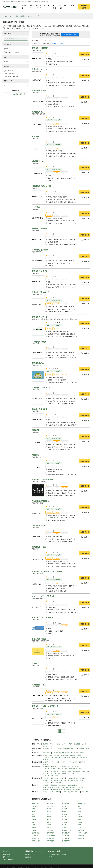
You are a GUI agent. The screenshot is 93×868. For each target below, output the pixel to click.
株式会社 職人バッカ (40, 292)
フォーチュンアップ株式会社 (43, 596)
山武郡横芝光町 (51, 836)
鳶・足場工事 (64, 755)
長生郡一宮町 (66, 836)
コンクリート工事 (48, 757)
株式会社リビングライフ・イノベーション (49, 571)
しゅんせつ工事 (66, 757)
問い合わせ (84, 54)
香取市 (64, 828)
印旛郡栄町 (81, 830)
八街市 (33, 825)
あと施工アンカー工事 (75, 769)
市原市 (49, 817)
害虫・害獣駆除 (57, 783)
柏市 (79, 814)
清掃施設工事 (68, 790)
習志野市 (65, 814)
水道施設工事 (77, 790)
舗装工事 (57, 757)
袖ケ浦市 (80, 822)
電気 (72, 792)
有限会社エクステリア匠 (41, 186)
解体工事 (82, 753)
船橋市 (33, 809)
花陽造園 (35, 430)
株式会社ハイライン (40, 271)
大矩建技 (35, 455)
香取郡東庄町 (66, 833)
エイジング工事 (62, 773)
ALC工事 (63, 762)
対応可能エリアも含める (13, 52)
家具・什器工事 (58, 780)
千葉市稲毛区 (66, 803)
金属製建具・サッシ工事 (67, 771)
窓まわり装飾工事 (80, 778)
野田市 (33, 811)
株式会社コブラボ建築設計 (42, 479)
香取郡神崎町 (35, 833)
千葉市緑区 (35, 806)
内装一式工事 (65, 753)
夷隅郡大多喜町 (36, 841)
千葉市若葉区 (81, 803)
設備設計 (78, 744)
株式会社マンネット (40, 317)
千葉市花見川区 (51, 803)
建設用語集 (28, 857)
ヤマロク (35, 663)
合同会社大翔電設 (39, 91)
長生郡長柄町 (66, 838)
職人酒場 (54, 7)
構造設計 (71, 744)
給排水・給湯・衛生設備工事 (51, 787)
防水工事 (65, 769)
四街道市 (65, 822)
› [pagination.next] (64, 731)
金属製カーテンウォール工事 (51, 762)
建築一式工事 (47, 753)
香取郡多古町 (51, 833)
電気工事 (46, 785)
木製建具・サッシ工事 (82, 771)
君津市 (79, 819)
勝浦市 (33, 817)
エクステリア (65, 792)
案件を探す (32, 7)
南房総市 (34, 828)
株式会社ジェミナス (40, 69)
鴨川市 (49, 819)
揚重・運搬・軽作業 (84, 749)
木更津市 (65, 809)
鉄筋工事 (79, 755)
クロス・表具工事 (60, 778)
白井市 (64, 825)
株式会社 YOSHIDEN (41, 388)
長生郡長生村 (35, 838)
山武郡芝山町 (35, 836)
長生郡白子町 (51, 838)
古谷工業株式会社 (39, 639)
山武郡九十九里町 (82, 833)
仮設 (45, 792)
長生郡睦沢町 (81, 836)
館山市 (49, 809)
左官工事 (71, 767)
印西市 (49, 825)
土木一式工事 (56, 753)
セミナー (49, 7)
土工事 (45, 755)
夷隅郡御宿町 (51, 841)
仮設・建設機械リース (71, 749)
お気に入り (85, 59)
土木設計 (85, 744)
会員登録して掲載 (70, 35)
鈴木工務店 (36, 207)
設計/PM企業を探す (12, 76)
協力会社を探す (24, 7)
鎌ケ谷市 (65, 819)
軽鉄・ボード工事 (48, 778)
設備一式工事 (74, 753)
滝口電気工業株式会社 (40, 501)
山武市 (79, 828)
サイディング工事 (72, 762)
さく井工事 (75, 757)
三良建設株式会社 (39, 342)
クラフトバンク (8, 16)
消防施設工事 (63, 785)
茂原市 (49, 811)
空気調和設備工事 (73, 785)
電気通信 (77, 792)
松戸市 (79, 809)
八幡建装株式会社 (39, 525)
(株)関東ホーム (38, 161)
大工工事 (56, 771)
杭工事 (51, 755)
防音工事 (66, 780)
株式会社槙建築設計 (40, 250)
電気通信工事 (54, 785)
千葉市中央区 (35, 803)
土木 (49, 792)
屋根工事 (81, 762)
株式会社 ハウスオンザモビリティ (46, 706)
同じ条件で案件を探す (20, 94)
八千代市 (80, 817)
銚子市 (64, 806)
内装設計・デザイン (62, 744)
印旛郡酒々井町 (67, 830)
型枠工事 (72, 755)
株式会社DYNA (38, 363)
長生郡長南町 (81, 838)
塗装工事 (46, 773)
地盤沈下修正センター (40, 409)
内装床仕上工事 (48, 780)
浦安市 (49, 822)
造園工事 (46, 764)
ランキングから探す (8, 860)
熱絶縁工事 (46, 767)
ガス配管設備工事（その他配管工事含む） (73, 787)
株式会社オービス (39, 547)
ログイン (72, 7)
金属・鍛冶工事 (48, 771)
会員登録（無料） (84, 7)
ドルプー (35, 136)
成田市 (64, 811)
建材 (53, 792)
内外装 (58, 792)
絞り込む (16, 90)
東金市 (33, 814)
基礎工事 (57, 755)
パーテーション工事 (76, 780)
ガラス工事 (71, 773)
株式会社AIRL (37, 112)
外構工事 (46, 760)
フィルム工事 (70, 778)
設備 (87, 792)
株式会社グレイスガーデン (42, 617)
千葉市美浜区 (51, 806)
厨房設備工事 (47, 790)
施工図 (30, 16)
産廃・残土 (60, 749)
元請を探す (9, 71)
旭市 (48, 814)
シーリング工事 (62, 767)
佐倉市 (79, 811)
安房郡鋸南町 (66, 841)
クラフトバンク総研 (62, 7)
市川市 (79, 806)
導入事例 (28, 854)
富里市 (79, 825)
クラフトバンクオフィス (41, 7)
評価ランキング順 (57, 43)
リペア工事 (53, 773)
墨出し (53, 749)
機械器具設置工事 (57, 790)
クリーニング (47, 783)
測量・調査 (46, 749)
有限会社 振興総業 (40, 228)
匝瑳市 (49, 828)
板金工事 (54, 767)
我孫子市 (34, 819)
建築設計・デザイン (49, 744)
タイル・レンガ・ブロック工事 (52, 769)
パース (51, 746)
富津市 (33, 822)
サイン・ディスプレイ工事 (51, 776)
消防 (83, 792)
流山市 (64, 817)
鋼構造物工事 (83, 757)
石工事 (77, 767)
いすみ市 (34, 830)
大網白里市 (50, 830)
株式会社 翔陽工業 (40, 48)
